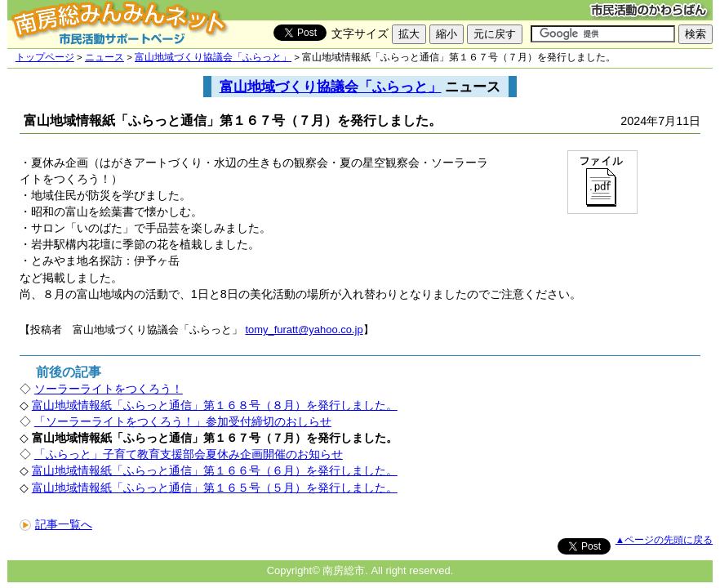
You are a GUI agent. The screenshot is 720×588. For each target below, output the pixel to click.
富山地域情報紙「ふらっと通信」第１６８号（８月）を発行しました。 (215, 405)
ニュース (104, 57)
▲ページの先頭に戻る (664, 540)
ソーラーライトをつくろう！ (109, 389)
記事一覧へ (56, 524)
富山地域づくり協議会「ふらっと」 (213, 57)
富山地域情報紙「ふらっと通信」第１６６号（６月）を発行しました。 (215, 470)
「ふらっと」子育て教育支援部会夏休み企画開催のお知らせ (189, 454)
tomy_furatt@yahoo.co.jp (304, 330)
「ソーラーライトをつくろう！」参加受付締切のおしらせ (183, 421)
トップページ (45, 57)
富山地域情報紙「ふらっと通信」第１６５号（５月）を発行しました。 (215, 488)
